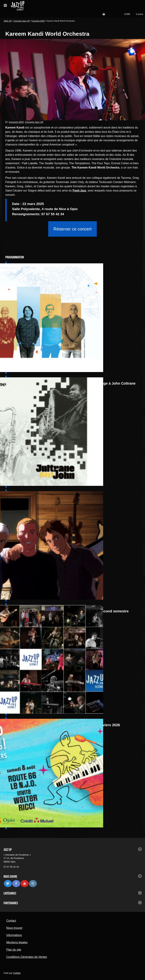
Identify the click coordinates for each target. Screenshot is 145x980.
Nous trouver (14, 928)
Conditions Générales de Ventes (27, 957)
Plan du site (14, 950)
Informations (14, 935)
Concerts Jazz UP (22, 21)
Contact (11, 921)
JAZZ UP (8, 21)
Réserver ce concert (73, 229)
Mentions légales (17, 942)
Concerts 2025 (38, 21)
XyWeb (17, 973)
